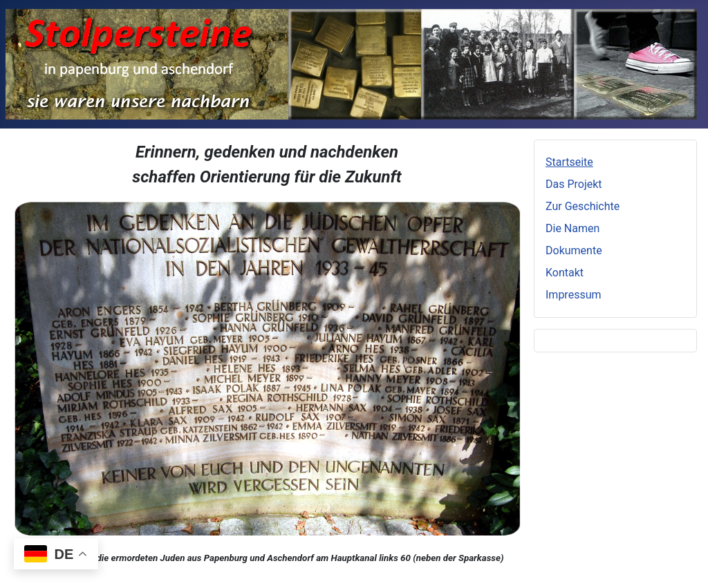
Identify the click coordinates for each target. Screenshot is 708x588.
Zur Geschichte (583, 206)
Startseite (569, 162)
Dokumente (574, 250)
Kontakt (565, 273)
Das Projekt (574, 184)
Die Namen (572, 228)
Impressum (574, 295)
